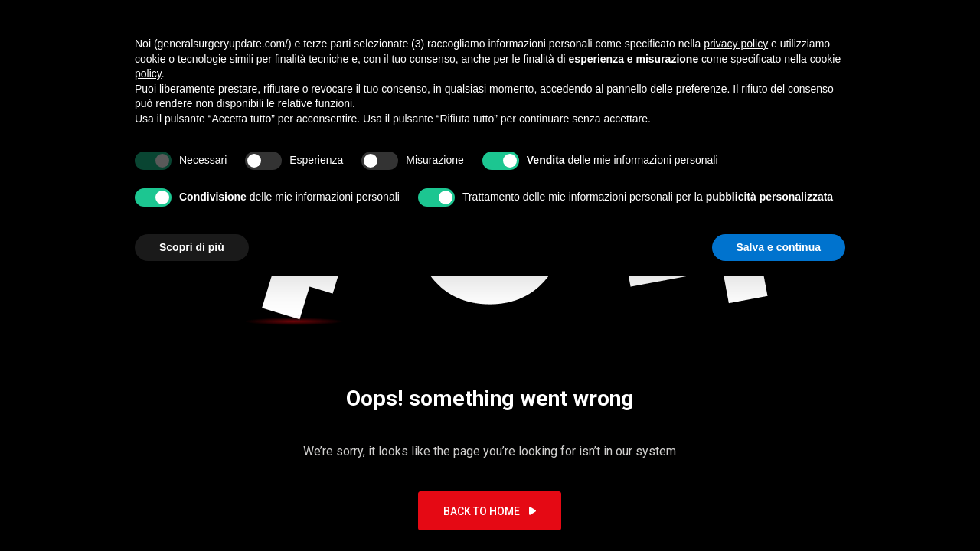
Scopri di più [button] (192, 247)
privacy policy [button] (736, 44)
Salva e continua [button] (779, 247)
